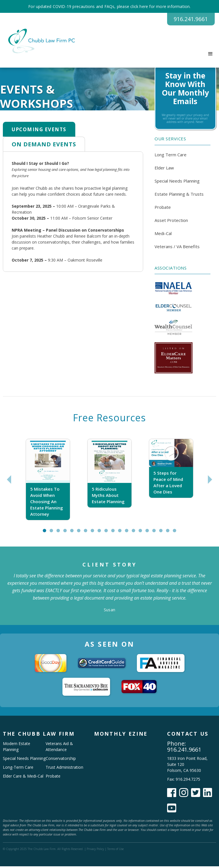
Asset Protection (171, 222)
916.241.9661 (186, 20)
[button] (210, 56)
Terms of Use (115, 851)
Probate (163, 209)
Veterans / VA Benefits (177, 248)
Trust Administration (64, 769)
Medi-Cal (163, 235)
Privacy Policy (95, 851)
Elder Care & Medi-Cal (23, 778)
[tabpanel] (48, 481)
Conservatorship (61, 760)
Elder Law (164, 169)
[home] (39, 43)
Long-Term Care (18, 769)
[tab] (39, 131)
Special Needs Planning (177, 183)
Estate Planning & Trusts (179, 196)
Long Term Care (171, 156)
